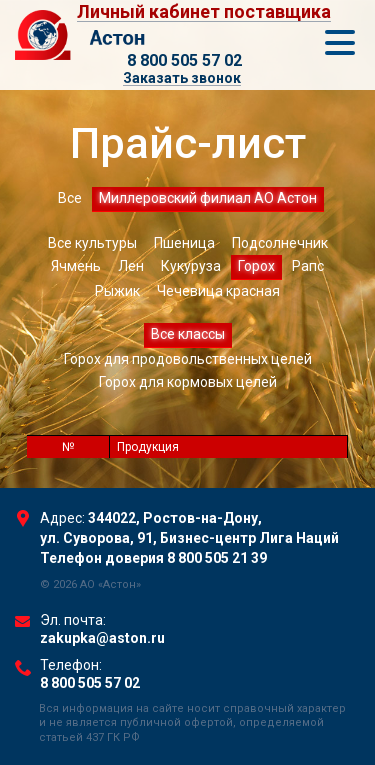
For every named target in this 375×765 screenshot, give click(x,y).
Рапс (308, 266)
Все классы (188, 334)
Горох (256, 266)
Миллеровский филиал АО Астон (208, 198)
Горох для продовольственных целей (188, 359)
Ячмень (76, 266)
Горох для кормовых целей (188, 382)
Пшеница (184, 243)
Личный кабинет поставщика (204, 12)
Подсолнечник (280, 243)
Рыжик (117, 291)
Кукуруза (191, 266)
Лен (131, 266)
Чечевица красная (218, 291)
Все (70, 198)
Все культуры (92, 243)
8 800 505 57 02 (184, 60)
